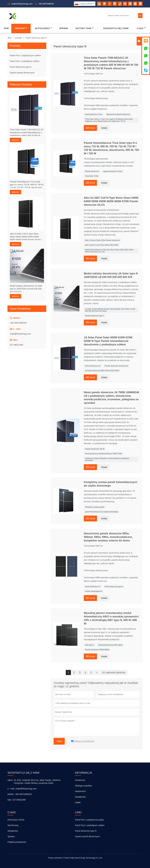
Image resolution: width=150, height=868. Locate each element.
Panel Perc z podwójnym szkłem (25, 61)
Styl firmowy (13, 825)
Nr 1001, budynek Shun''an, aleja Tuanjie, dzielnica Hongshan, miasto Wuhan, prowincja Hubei (37, 782)
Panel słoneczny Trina (94, 114)
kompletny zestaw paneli (95, 507)
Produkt (21, 28)
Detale (104, 128)
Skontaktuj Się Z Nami (116, 28)
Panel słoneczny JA (93, 366)
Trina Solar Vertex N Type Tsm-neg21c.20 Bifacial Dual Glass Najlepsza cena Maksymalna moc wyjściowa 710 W (109, 120)
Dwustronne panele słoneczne (118, 114)
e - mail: (11, 789)
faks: (10, 800)
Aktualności (43, 28)
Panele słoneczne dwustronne (116, 366)
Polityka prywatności (17, 842)
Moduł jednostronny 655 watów (110, 645)
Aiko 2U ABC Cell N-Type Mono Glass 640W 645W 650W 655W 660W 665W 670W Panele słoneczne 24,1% (27, 237)
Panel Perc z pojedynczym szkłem (25, 55)
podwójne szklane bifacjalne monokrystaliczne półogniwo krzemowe (107, 459)
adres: (10, 780)
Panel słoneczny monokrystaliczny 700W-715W (103, 454)
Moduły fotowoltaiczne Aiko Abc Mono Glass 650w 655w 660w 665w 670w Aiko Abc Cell (109, 251)
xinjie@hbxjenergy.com (22, 4)
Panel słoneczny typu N (114, 587)
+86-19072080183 (46, 4)
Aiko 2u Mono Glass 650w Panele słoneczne (102, 240)
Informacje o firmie (16, 820)
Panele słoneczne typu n (95, 316)
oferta (59, 741)
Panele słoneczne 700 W (95, 449)
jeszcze (15, 140)
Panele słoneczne (92, 171)
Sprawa (64, 28)
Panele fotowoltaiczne (94, 591)
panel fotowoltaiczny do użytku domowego (101, 512)
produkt (19, 38)
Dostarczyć (80, 780)
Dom (6, 28)
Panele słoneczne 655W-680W (97, 650)
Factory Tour (85, 28)
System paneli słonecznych (22, 73)
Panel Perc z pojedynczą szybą (89, 820)
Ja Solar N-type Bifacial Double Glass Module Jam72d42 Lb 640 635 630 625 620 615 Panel (110, 310)
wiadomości (80, 791)
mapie (78, 802)
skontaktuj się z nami (23, 773)
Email (90, 128)
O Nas (141, 28)
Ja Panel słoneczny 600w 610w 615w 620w (102, 371)
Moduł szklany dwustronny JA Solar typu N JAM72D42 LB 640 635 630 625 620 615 (26, 289)
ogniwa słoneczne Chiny (113, 171)
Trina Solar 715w (92, 176)
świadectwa (80, 797)
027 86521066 (16, 345)
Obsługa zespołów (83, 786)
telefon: (11, 794)
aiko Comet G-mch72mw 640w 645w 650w (102, 245)
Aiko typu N (89, 645)
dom (9, 38)
